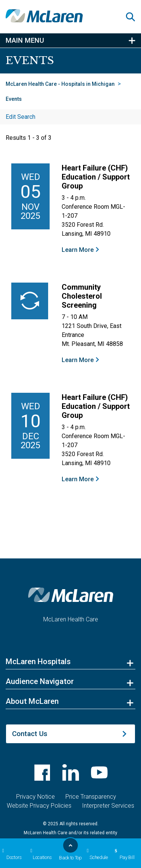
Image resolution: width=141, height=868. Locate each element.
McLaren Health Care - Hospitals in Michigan (60, 84)
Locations (40, 854)
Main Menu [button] (25, 40)
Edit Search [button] (20, 117)
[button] (133, 17)
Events (14, 99)
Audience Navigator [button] (40, 681)
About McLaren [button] (32, 701)
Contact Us (30, 734)
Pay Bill (124, 854)
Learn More (78, 250)
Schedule (96, 854)
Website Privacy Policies (39, 806)
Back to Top (70, 851)
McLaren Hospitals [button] (38, 661)
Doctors (11, 854)
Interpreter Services (108, 806)
